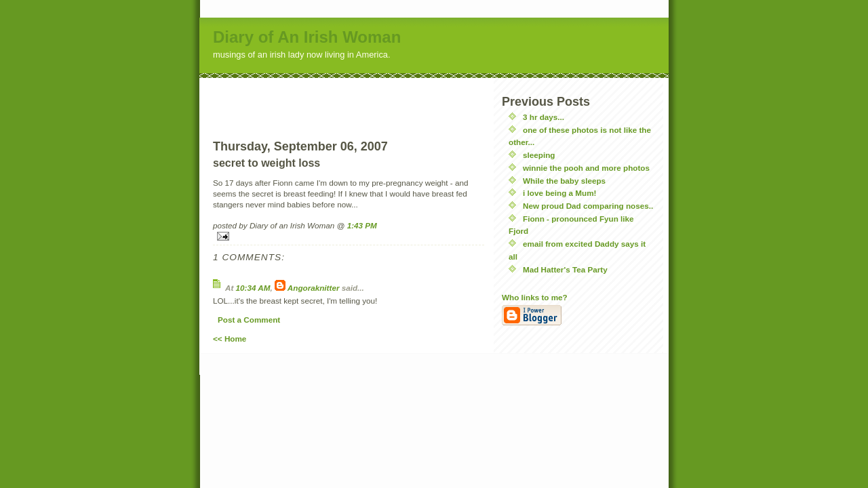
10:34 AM (253, 288)
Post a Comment (249, 320)
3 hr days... (544, 117)
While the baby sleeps (564, 181)
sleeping (539, 155)
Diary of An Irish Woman (307, 37)
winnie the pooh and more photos (586, 168)
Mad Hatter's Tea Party (565, 269)
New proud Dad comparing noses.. (588, 206)
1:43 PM (362, 225)
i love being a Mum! (559, 193)
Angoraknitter (314, 288)
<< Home (230, 339)
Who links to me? (535, 297)
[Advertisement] (349, 98)
